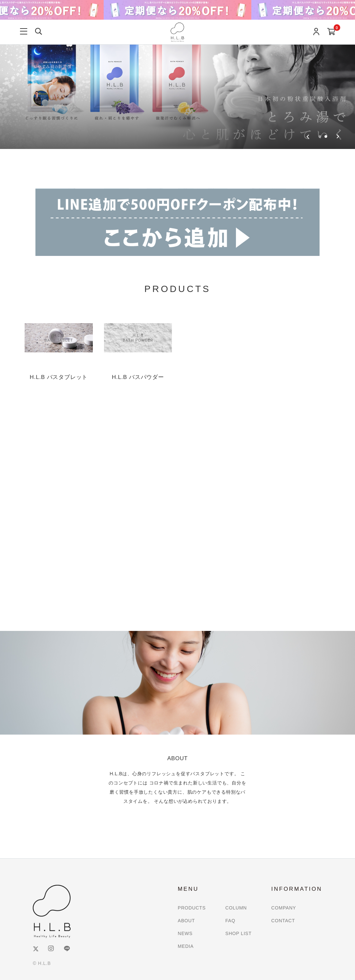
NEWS (185, 933)
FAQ (230, 921)
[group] (177, 74)
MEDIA (186, 946)
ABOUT (186, 921)
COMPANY (284, 908)
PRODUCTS (192, 908)
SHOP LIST (239, 933)
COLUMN (236, 908)
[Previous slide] (308, 136)
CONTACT (283, 921)
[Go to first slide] (338, 136)
